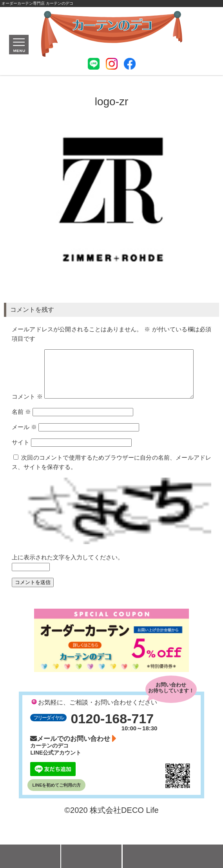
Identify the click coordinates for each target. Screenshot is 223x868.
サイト (21, 461)
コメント (111, 354)
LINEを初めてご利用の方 (56, 804)
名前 (21, 430)
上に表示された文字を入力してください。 (68, 576)
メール (24, 446)
